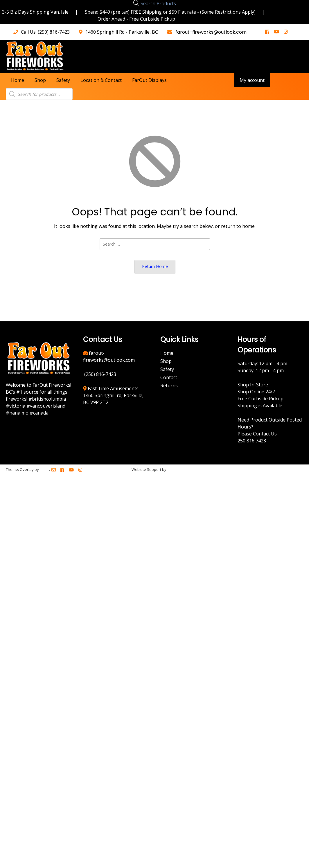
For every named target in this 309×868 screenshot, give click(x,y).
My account (252, 80)
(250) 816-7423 (100, 374)
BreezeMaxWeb (182, 469)
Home (18, 80)
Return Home (155, 266)
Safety (63, 80)
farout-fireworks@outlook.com (210, 32)
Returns (169, 386)
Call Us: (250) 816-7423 (45, 32)
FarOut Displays (149, 80)
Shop (40, 80)
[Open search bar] (136, 3)
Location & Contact (101, 80)
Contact (169, 377)
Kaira (44, 469)
